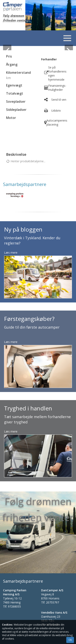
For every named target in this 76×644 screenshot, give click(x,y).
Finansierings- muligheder (57, 88)
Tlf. (12, 606)
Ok (70, 640)
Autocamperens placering (57, 122)
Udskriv (56, 111)
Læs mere (11, 253)
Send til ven (59, 100)
